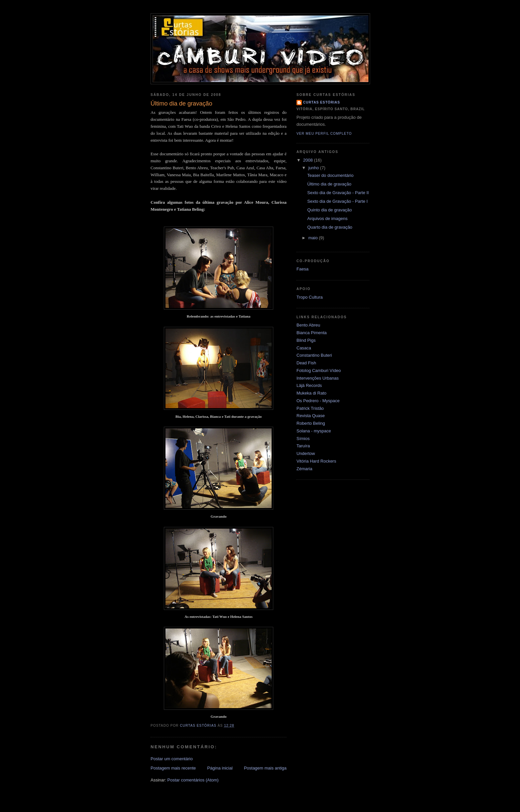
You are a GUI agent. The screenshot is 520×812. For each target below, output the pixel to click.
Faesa (302, 269)
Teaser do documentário (330, 175)
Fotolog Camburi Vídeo (319, 370)
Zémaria (304, 469)
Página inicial (220, 768)
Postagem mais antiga (265, 768)
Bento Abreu (308, 325)
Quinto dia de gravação (329, 210)
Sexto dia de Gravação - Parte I (337, 201)
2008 (309, 160)
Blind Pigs (306, 340)
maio (314, 238)
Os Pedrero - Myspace (318, 401)
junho (314, 168)
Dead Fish (306, 363)
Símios (303, 439)
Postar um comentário (172, 759)
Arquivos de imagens (327, 219)
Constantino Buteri (314, 355)
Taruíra (303, 446)
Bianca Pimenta (312, 333)
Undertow (306, 453)
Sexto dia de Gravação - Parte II (338, 193)
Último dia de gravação (329, 184)
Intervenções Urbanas (318, 378)
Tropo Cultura (310, 297)
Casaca (304, 348)
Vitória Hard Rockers (316, 461)
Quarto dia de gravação (330, 227)
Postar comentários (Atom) (193, 780)
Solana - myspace (314, 431)
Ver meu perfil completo (324, 134)
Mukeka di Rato (311, 393)
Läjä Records (309, 385)
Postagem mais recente (173, 768)
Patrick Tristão (310, 408)
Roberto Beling (311, 423)
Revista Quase (311, 416)
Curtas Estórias (322, 102)
